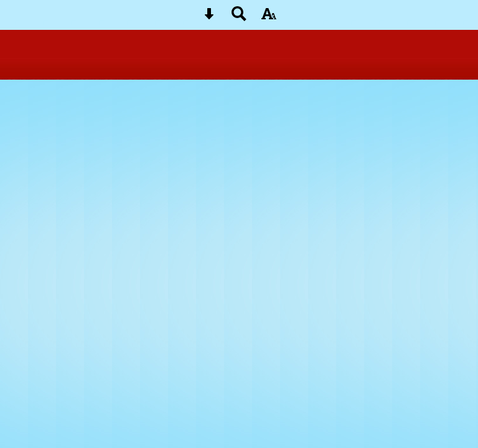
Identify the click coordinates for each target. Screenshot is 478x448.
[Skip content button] (209, 18)
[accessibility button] (269, 18)
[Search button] (239, 18)
